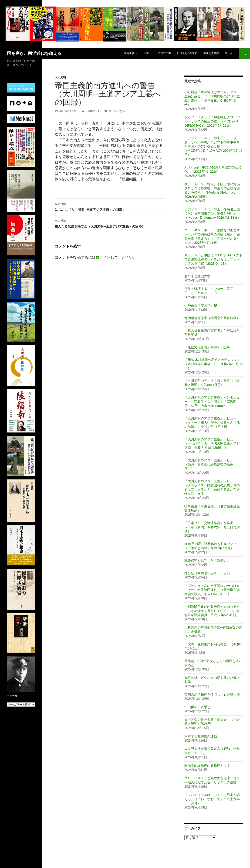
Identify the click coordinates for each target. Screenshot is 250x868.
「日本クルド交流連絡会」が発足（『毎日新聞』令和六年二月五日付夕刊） (212, 527)
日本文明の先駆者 (187, 53)
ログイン (103, 257)
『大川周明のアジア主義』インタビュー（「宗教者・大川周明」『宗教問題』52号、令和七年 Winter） (212, 401)
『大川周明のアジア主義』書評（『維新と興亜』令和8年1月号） (212, 383)
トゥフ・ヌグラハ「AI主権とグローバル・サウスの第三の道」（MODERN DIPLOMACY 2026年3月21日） (212, 121)
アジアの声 (164, 53)
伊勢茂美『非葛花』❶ (201, 305)
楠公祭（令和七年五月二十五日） (209, 573)
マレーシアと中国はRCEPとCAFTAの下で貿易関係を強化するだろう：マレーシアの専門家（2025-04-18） (213, 259)
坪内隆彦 (129, 53)
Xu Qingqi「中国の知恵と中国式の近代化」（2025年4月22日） (213, 169)
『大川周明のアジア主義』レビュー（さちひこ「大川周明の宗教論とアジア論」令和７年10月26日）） (212, 443)
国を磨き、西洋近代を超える (34, 53)
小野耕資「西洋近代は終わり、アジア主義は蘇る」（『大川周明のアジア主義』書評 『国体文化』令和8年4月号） (212, 98)
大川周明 (60, 77)
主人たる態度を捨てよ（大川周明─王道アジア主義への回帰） (110, 223)
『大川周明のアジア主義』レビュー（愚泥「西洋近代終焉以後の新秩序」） (210, 464)
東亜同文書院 (211, 53)
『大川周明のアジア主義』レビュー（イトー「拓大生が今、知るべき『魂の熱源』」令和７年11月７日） (212, 422)
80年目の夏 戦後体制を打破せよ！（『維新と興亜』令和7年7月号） (211, 546)
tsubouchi (93, 111)
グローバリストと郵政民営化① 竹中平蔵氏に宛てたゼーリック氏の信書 (212, 780)
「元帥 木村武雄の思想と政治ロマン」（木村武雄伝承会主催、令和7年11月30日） (213, 364)
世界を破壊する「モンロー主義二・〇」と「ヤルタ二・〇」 (210, 291)
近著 (146, 53)
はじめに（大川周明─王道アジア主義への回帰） (110, 206)
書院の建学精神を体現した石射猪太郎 (212, 694)
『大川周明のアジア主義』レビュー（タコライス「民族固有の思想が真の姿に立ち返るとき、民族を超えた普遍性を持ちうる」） (212, 487)
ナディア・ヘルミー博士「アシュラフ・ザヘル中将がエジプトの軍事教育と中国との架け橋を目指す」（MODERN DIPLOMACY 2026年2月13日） (213, 146)
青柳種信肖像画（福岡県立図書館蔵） (212, 318)
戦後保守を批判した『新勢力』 (207, 560)
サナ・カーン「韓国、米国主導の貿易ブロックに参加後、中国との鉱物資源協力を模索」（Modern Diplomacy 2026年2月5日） (212, 190)
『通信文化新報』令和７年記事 (207, 347)
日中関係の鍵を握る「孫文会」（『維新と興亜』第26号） (212, 721)
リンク (229, 53)
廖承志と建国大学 (197, 276)
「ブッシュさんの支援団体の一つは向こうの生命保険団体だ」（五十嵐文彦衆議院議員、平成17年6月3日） (212, 590)
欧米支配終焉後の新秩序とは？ (207, 765)
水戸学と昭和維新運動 (201, 736)
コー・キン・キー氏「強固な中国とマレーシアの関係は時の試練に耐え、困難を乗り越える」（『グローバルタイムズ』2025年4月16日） (212, 236)
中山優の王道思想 (197, 707)
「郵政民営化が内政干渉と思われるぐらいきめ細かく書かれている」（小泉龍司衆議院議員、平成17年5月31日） (212, 611)
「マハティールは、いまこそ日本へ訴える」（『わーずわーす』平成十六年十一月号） (212, 799)
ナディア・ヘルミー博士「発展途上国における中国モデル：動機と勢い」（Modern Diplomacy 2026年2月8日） (213, 213)
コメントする (117, 111)
